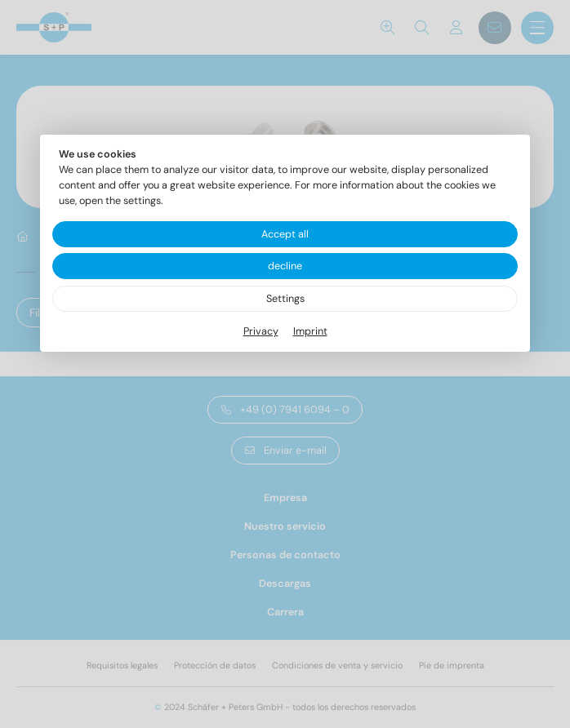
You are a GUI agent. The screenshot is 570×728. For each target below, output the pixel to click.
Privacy (261, 331)
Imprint (310, 331)
